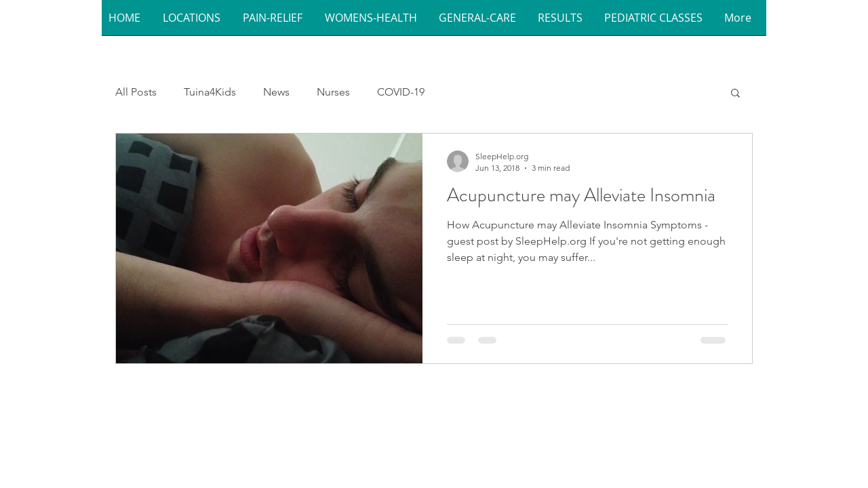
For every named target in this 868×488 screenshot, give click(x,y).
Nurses (333, 92)
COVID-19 (401, 92)
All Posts (136, 92)
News (276, 92)
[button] (196, 22)
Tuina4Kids (210, 92)
